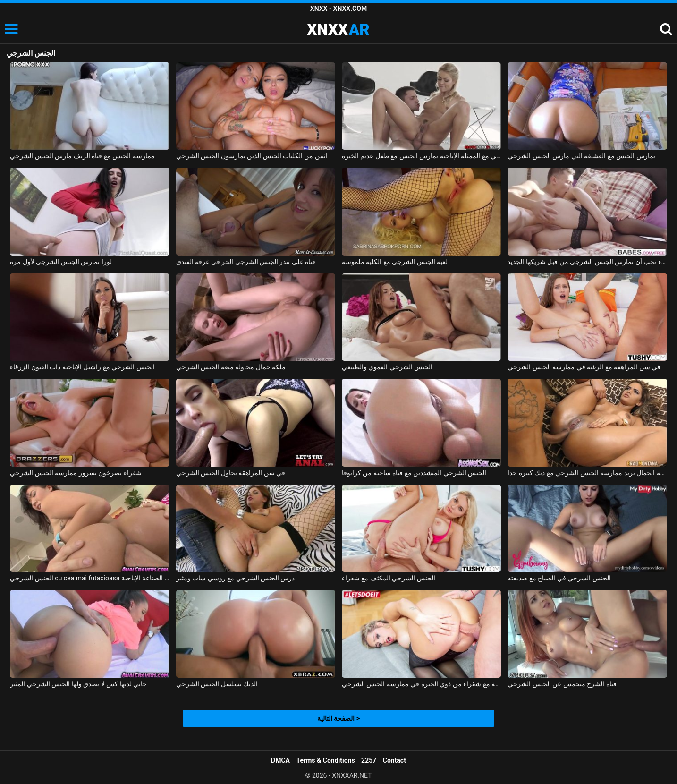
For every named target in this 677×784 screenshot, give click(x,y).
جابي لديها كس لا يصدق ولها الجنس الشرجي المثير (78, 684)
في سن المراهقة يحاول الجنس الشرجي (231, 473)
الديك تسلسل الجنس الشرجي (217, 684)
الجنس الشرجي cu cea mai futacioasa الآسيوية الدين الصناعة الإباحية (89, 578)
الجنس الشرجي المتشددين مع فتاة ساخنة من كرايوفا (414, 473)
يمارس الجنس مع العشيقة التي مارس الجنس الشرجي (581, 156)
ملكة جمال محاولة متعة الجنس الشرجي (231, 367)
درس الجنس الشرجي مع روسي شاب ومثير (236, 578)
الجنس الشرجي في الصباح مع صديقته (559, 578)
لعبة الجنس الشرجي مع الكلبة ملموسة (395, 262)
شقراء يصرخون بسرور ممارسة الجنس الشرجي (76, 473)
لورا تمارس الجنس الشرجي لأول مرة (61, 262)
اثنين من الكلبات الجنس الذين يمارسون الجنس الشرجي (252, 156)
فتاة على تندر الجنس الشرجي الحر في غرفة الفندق (246, 262)
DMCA (280, 760)
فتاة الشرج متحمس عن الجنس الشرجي (562, 684)
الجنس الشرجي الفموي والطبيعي (387, 367)
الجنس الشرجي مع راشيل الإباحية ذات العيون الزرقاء (82, 367)
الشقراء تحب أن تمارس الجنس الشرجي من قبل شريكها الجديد (587, 262)
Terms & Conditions (326, 760)
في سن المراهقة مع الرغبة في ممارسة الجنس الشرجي (584, 367)
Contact (394, 760)
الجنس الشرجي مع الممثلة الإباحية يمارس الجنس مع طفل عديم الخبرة (421, 156)
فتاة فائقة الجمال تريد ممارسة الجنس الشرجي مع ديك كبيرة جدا (587, 473)
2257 (369, 760)
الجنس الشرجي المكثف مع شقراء (389, 578)
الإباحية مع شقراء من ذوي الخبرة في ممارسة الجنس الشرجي (421, 684)
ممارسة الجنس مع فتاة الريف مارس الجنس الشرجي (82, 156)
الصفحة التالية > (338, 718)
